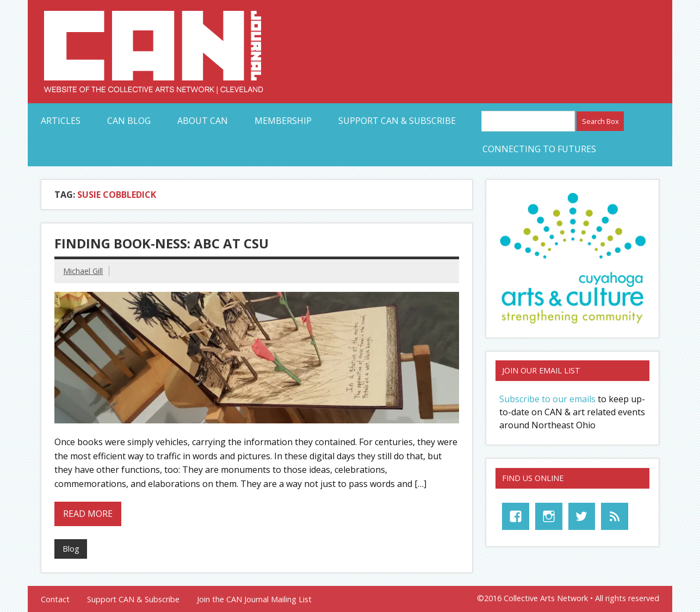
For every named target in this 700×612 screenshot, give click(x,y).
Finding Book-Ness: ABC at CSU (162, 243)
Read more (88, 514)
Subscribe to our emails (547, 399)
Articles (61, 121)
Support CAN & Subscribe (397, 121)
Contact (55, 599)
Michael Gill (83, 271)
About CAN (203, 121)
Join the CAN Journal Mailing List (254, 599)
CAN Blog (129, 121)
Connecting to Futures (539, 149)
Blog (71, 549)
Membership (283, 121)
